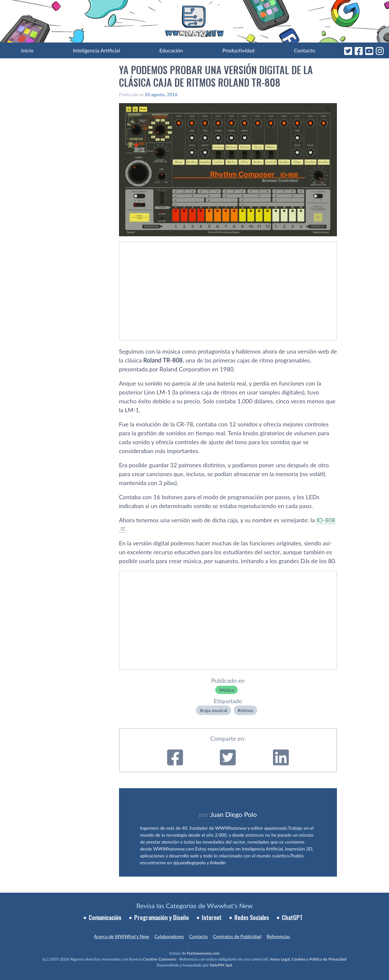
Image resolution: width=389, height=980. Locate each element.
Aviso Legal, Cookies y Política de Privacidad (308, 959)
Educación (171, 50)
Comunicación (105, 917)
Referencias (278, 936)
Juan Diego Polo (234, 814)
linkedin (218, 863)
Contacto (304, 50)
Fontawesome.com (203, 953)
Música (226, 690)
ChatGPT (292, 917)
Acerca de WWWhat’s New (121, 936)
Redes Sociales (252, 917)
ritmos (247, 710)
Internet (212, 917)
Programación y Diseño (162, 917)
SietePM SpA (221, 965)
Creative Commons (160, 959)
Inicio (27, 50)
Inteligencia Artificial (96, 50)
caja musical (215, 710)
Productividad (239, 50)
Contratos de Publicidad (237, 936)
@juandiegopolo (189, 863)
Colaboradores (169, 936)
